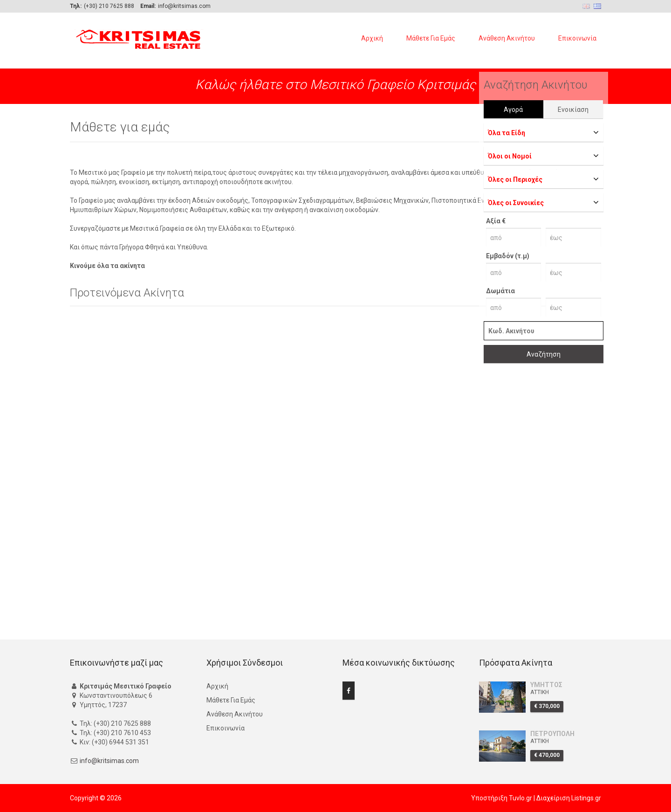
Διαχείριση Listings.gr (569, 798)
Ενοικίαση (573, 110)
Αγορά (513, 110)
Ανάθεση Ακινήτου (507, 38)
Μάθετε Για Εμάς (431, 38)
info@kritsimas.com (109, 761)
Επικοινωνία (577, 38)
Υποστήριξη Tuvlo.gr (502, 798)
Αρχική (372, 38)
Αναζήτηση (544, 354)
